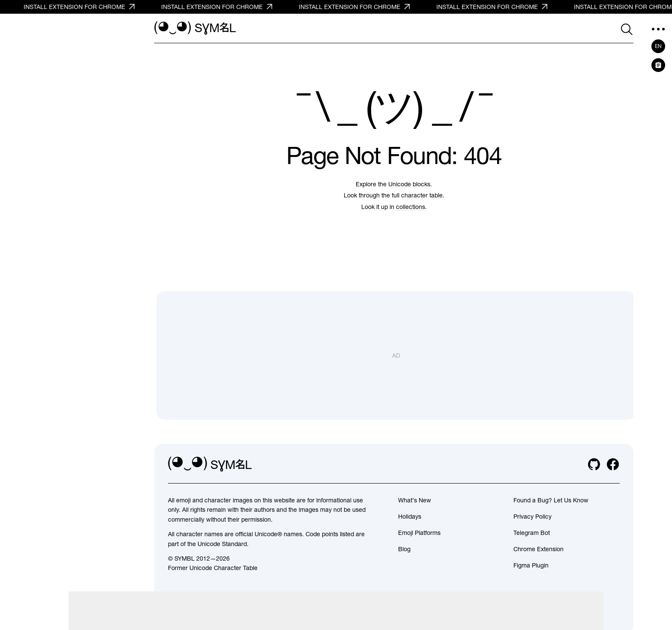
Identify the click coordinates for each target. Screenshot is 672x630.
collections (411, 207)
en (658, 46)
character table (422, 195)
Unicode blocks (409, 184)
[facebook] (613, 464)
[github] (594, 464)
